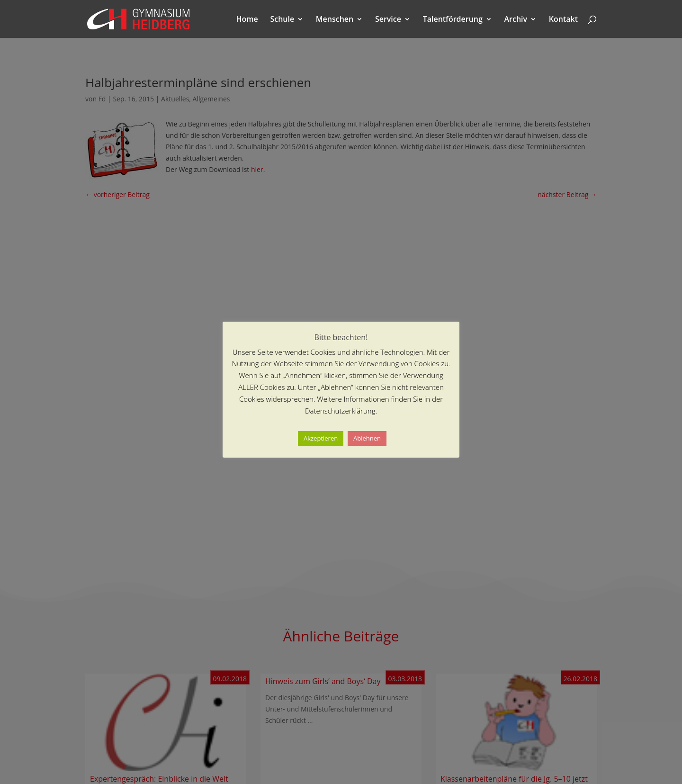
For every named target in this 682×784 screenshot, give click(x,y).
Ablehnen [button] (367, 438)
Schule (282, 20)
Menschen (335, 20)
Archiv (516, 20)
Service (388, 20)
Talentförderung (453, 20)
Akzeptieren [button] (321, 438)
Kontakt (563, 20)
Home (247, 20)
